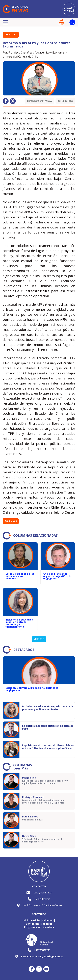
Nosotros (48, 927)
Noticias (36, 920)
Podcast (46, 924)
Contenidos (33, 924)
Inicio (26, 920)
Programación (33, 927)
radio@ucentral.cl (42, 893)
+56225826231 (42, 899)
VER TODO (39, 639)
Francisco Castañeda (39, 101)
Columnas (11, 35)
